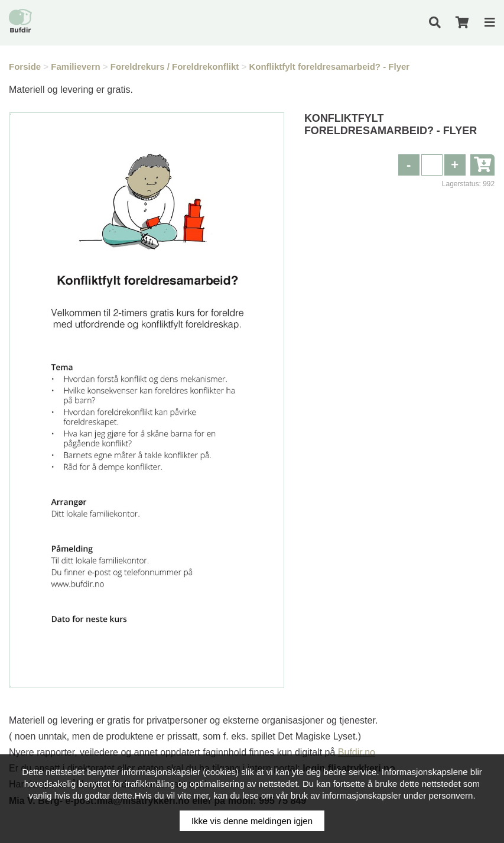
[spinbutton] (432, 165)
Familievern (75, 67)
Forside (25, 67)
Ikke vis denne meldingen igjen (252, 821)
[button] (455, 165)
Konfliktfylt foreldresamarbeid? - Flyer (329, 67)
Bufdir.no (357, 752)
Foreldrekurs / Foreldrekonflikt (175, 67)
